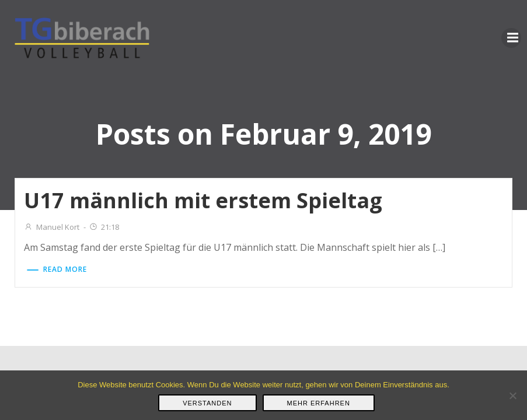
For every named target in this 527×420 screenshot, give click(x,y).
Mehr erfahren (319, 403)
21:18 (104, 227)
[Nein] (512, 395)
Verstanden (207, 403)
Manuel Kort (52, 227)
